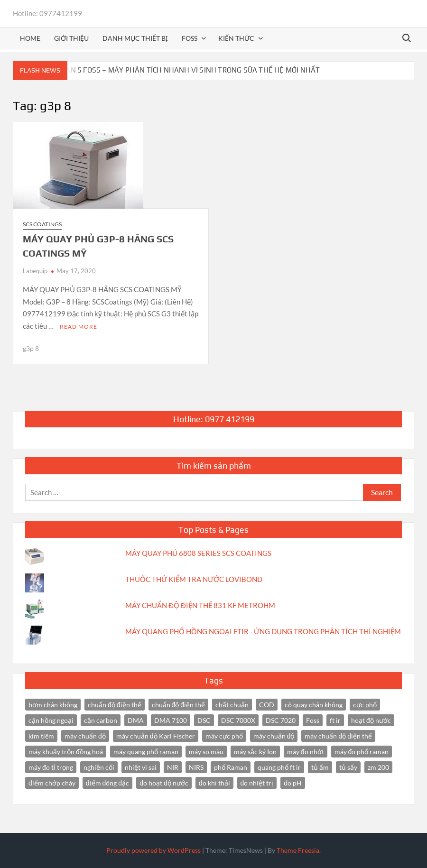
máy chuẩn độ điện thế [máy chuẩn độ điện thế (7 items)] (338, 736)
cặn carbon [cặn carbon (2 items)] (101, 720)
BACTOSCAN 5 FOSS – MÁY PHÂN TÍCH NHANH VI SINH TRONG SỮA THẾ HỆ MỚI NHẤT (177, 70)
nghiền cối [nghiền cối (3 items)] (99, 767)
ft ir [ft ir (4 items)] (335, 720)
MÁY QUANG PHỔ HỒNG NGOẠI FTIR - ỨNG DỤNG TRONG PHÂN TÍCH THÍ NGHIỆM (263, 631)
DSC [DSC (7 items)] (204, 720)
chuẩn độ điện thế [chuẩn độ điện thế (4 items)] (115, 705)
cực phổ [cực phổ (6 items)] (365, 705)
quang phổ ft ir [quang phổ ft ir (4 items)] (279, 767)
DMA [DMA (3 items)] (136, 720)
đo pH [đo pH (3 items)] (293, 783)
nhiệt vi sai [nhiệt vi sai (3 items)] (141, 767)
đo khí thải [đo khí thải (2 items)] (214, 783)
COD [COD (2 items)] (267, 705)
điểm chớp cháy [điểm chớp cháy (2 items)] (52, 783)
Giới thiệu (71, 38)
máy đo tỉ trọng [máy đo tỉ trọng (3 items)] (51, 767)
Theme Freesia (298, 850)
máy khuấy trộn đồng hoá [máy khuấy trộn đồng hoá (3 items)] (66, 752)
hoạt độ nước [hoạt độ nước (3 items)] (371, 720)
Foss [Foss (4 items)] (313, 720)
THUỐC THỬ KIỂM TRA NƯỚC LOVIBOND (194, 579)
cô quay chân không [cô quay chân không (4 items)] (314, 705)
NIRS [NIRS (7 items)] (196, 767)
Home (30, 38)
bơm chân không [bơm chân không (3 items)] (53, 705)
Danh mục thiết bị (135, 38)
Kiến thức (236, 38)
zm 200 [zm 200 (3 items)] (378, 767)
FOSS (190, 38)
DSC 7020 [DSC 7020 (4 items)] (281, 720)
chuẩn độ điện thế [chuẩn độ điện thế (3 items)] (179, 705)
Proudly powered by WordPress (153, 850)
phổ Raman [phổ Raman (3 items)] (231, 767)
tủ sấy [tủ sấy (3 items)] (348, 767)
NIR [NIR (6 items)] (173, 767)
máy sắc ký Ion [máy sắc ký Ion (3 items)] (255, 752)
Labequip (35, 271)
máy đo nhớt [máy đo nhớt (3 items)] (306, 752)
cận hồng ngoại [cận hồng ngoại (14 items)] (51, 720)
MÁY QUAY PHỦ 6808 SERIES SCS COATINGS (198, 553)
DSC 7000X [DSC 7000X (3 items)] (238, 720)
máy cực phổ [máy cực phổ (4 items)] (224, 736)
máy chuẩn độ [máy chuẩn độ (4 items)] (274, 736)
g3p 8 (31, 348)
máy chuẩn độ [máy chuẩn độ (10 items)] (85, 736)
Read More (79, 327)
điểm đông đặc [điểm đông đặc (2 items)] (107, 783)
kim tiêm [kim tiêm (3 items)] (41, 736)
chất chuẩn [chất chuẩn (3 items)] (232, 705)
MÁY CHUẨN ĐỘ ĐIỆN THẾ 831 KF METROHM (200, 605)
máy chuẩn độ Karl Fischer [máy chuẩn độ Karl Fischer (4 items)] (156, 736)
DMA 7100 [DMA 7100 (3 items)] (171, 720)
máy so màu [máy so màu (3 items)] (206, 752)
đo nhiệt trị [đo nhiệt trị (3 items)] (257, 783)
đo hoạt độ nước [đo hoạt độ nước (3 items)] (164, 783)
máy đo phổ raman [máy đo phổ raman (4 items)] (362, 752)
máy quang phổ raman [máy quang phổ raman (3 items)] (146, 752)
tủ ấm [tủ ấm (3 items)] (320, 767)
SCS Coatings (42, 224)
